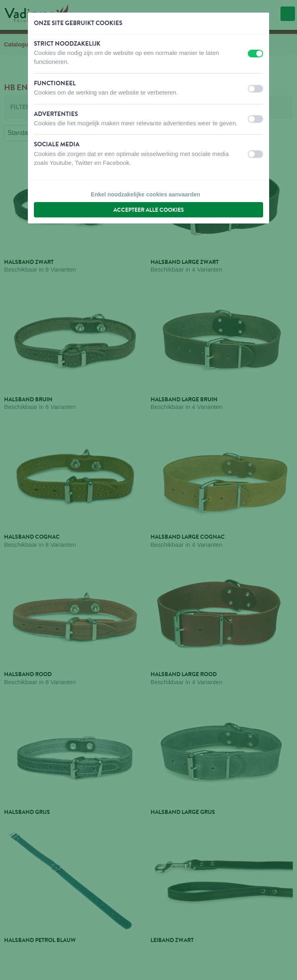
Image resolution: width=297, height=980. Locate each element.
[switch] (255, 54)
